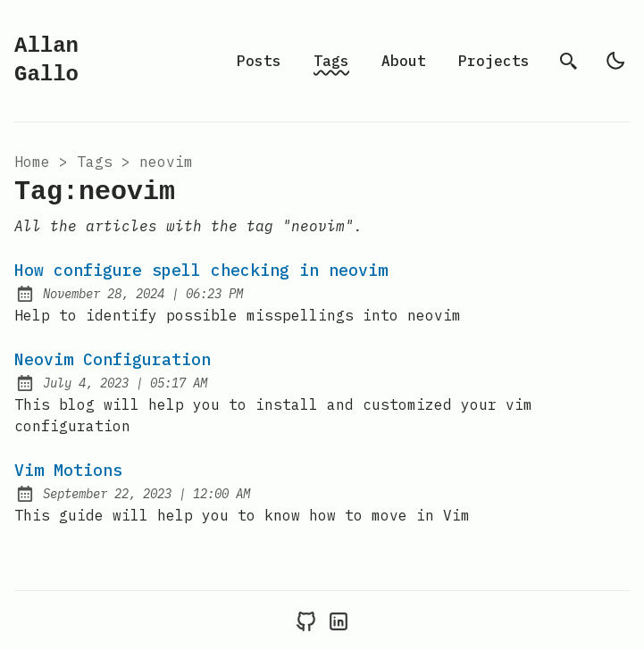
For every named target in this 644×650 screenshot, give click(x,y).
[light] (615, 61)
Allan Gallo (46, 60)
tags (95, 162)
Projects (494, 61)
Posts (259, 61)
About (404, 61)
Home (32, 162)
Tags (331, 61)
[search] (569, 61)
